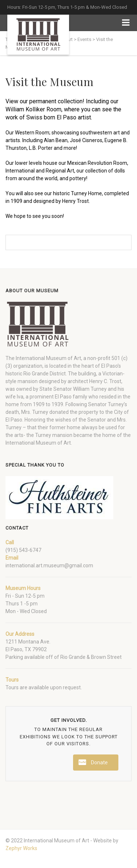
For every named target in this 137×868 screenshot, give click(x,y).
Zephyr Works (21, 848)
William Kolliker (25, 109)
